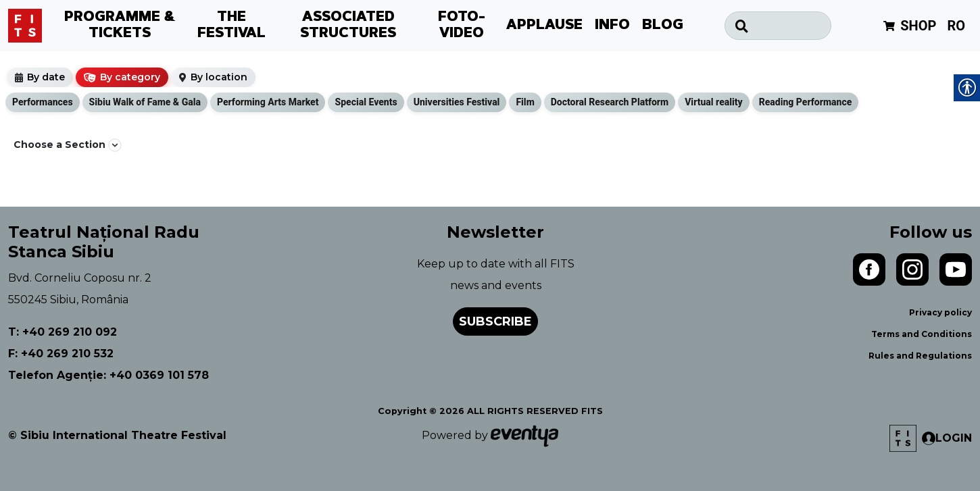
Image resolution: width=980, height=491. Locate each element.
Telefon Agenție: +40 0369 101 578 (108, 375)
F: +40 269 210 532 (61, 354)
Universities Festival (457, 102)
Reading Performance (806, 102)
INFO (612, 26)
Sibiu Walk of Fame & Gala (145, 102)
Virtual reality (714, 102)
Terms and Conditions (922, 334)
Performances (43, 102)
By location (219, 77)
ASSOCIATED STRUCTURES (348, 26)
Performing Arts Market (268, 102)
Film (525, 102)
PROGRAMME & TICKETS (120, 26)
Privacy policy (940, 312)
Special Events (366, 102)
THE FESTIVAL (231, 26)
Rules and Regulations (920, 356)
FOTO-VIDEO (462, 26)
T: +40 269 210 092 (63, 332)
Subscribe (495, 321)
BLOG (663, 26)
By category (130, 77)
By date (46, 77)
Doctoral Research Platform (610, 102)
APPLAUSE (544, 26)
